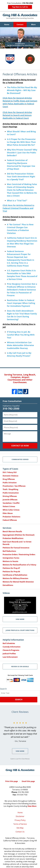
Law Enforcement (10, 657)
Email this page (28, 781)
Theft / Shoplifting (10, 489)
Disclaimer (20, 816)
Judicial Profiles (9, 654)
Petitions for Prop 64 (11, 572)
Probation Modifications (13, 538)
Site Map (20, 828)
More (33, 25)
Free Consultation (12, 401)
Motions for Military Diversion (15, 578)
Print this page (12, 781)
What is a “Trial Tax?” (17, 200)
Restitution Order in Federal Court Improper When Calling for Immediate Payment (21, 303)
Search (19, 699)
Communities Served (20, 459)
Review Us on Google (20, 666)
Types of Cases (10, 469)
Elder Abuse (8, 513)
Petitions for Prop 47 (11, 568)
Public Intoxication (11, 493)
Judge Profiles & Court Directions (20, 630)
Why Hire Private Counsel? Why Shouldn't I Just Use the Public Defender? (22, 153)
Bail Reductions (9, 551)
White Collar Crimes (11, 510)
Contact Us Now (20, 446)
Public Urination (10, 483)
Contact (20, 25)
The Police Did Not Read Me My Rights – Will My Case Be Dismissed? (22, 90)
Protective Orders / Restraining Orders (19, 554)
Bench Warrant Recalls (12, 531)
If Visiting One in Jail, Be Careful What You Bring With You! (21, 335)
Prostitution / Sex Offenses (14, 486)
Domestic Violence (10, 476)
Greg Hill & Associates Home (20, 17)
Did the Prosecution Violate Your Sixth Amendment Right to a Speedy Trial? (21, 177)
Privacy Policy (20, 820)
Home (7, 25)
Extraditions (8, 585)
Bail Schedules (9, 643)
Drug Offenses (9, 479)
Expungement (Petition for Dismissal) (19, 535)
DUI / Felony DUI (10, 472)
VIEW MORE (20, 619)
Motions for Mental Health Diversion (18, 582)
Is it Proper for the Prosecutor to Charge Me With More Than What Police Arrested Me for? (21, 142)
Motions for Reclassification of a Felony (19, 565)
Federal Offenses (10, 520)
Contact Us (20, 832)
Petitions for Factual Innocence (16, 548)
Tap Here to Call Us (20, 7)
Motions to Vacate (10, 561)
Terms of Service (20, 824)
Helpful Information (13, 640)
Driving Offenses (10, 496)
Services (7, 528)
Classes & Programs (11, 650)
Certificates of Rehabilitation (15, 575)
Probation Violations (11, 517)
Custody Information (12, 647)
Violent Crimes (9, 506)
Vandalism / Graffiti (11, 503)
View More (20, 751)
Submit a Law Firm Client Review (20, 759)
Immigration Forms (11, 558)
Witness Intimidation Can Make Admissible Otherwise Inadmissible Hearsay (20, 345)
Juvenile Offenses (10, 500)
